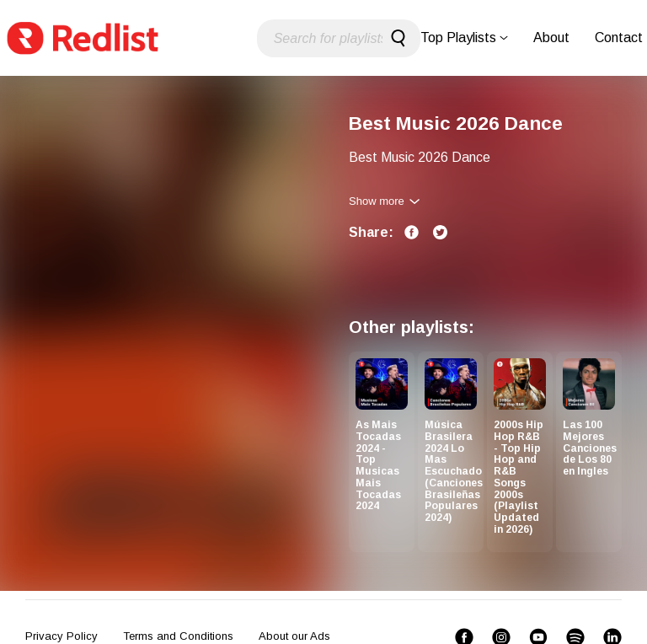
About (551, 38)
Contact (619, 38)
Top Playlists (464, 38)
